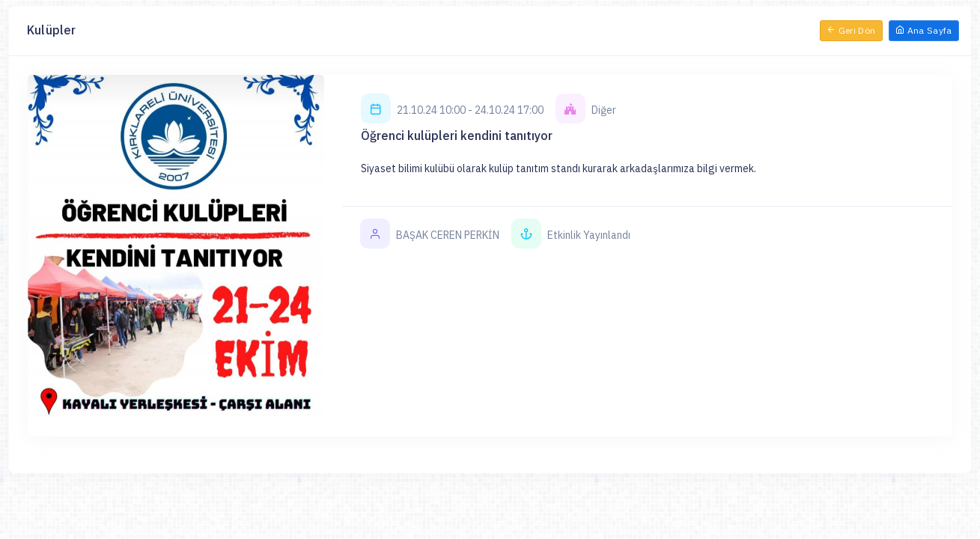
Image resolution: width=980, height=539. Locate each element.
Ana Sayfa (924, 30)
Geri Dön (851, 30)
